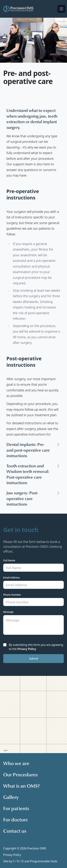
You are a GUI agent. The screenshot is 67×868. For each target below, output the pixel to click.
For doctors (15, 820)
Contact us (15, 831)
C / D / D (18, 861)
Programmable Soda (44, 861)
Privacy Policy (27, 649)
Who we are (16, 763)
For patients (16, 808)
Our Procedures (20, 775)
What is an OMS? (21, 786)
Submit (34, 659)
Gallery (11, 797)
